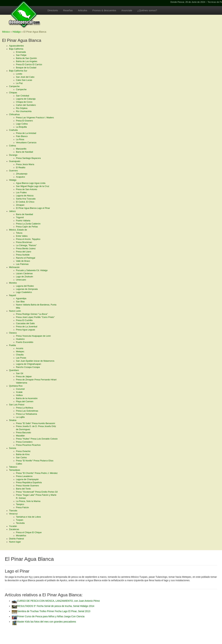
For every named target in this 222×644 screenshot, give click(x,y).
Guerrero (13, 171)
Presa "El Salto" (35, 423)
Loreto (19, 74)
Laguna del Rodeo (25, 286)
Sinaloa (13, 420)
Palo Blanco (22, 136)
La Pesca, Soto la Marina (28, 501)
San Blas (20, 302)
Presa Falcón (22, 507)
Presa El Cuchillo (24, 320)
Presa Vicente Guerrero (27, 486)
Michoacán (14, 267)
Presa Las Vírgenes (35, 118)
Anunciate (127, 10)
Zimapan (20, 205)
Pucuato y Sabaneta (32, 270)
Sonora (13, 448)
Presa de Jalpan (24, 377)
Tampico (20, 504)
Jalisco (12, 211)
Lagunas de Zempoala (27, 289)
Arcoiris (20, 348)
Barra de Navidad (24, 152)
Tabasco (13, 467)
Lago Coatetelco (24, 292)
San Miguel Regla (33, 186)
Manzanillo (21, 149)
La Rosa (20, 139)
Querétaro (14, 370)
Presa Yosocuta (33, 336)
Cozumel (20, 389)
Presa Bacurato (24, 433)
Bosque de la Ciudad (26, 68)
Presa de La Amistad (26, 133)
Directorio (53, 10)
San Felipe (21, 55)
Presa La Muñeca (25, 408)
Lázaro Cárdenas (24, 274)
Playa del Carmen (25, 402)
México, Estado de (18, 230)
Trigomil (20, 217)
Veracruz (13, 514)
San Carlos (21, 458)
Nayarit (12, 295)
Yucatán (13, 526)
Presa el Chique (29, 532)
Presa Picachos (28, 445)
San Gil (20, 373)
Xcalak (19, 392)
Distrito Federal (16, 539)
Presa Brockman (24, 242)
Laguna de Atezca (25, 196)
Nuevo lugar (15, 542)
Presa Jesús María (25, 164)
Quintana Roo (16, 386)
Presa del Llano (24, 252)
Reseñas (68, 10)
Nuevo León (15, 311)
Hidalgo (13, 180)
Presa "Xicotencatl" (37, 492)
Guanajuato (15, 161)
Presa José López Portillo (35, 317)
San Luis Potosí (17, 405)
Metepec (20, 352)
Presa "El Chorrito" (37, 473)
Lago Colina (22, 124)
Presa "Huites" (37, 439)
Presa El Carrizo (29, 65)
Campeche (14, 86)
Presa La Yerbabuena (26, 414)
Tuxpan (20, 520)
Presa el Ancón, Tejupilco (28, 239)
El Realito (21, 168)
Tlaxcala (13, 511)
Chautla (20, 355)
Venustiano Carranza (26, 143)
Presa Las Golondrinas (27, 411)
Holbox (19, 395)
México (6, 32)
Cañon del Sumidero (26, 105)
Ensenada (21, 52)
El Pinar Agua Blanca (33, 208)
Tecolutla (20, 523)
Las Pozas (21, 358)
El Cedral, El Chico (25, 202)
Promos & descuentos (104, 10)
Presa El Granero (24, 121)
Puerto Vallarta (23, 221)
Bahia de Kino (23, 454)
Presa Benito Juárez (26, 249)
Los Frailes (21, 193)
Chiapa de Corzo (24, 102)
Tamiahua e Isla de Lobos (28, 517)
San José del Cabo (25, 77)
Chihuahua (14, 114)
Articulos (83, 10)
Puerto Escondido (25, 342)
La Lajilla (20, 417)
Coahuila (13, 130)
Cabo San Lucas (24, 80)
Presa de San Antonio (27, 189)
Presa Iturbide (23, 255)
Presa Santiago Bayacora (28, 158)
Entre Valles (22, 236)
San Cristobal (23, 96)
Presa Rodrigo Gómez (32, 314)
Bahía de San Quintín (26, 58)
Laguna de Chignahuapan (29, 364)
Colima (12, 146)
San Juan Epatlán (35, 361)
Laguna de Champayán (27, 479)
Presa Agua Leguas (25, 330)
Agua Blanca (31, 183)
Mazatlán (20, 436)
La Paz (19, 83)
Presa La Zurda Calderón (28, 224)
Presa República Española (29, 483)
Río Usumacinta (24, 111)
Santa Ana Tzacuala (26, 199)
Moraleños (21, 536)
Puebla (12, 345)
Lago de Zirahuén (25, 277)
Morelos (13, 283)
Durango (13, 155)
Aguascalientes (16, 46)
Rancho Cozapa (28, 367)
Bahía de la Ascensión (27, 398)
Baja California (16, 49)
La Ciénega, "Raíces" (26, 245)
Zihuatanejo (22, 174)
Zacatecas (14, 529)
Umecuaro (21, 280)
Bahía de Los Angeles (27, 61)
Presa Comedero (24, 442)
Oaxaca (13, 333)
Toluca (19, 233)
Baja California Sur (18, 71)
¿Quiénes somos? (147, 10)
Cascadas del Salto (25, 323)
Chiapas (13, 93)
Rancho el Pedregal (26, 258)
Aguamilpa (21, 298)
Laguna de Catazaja (26, 99)
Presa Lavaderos (24, 476)
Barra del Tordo (23, 489)
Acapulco (20, 177)
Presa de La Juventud (27, 327)
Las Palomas (22, 264)
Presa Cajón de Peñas (27, 227)
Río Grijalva (22, 108)
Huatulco (20, 339)
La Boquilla (21, 127)
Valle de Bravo (23, 261)
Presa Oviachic (23, 451)
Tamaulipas (15, 470)
